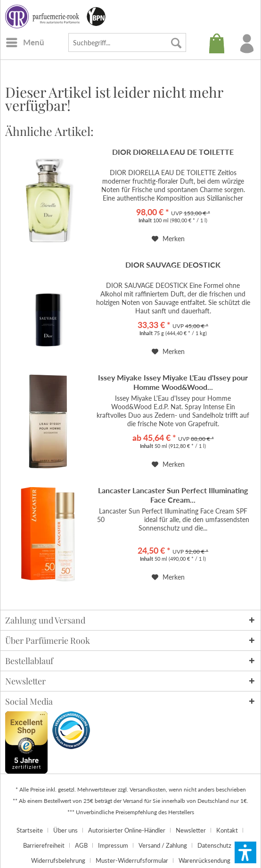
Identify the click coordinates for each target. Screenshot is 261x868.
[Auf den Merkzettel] (168, 239)
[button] (245, 852)
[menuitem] (25, 42)
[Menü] (25, 42)
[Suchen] (176, 42)
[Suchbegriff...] (127, 42)
